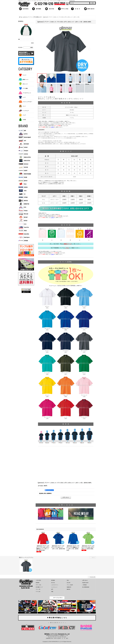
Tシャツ (24, 75)
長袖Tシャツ (25, 80)
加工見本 (69, 583)
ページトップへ (93, 577)
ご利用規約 (85, 585)
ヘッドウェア (26, 111)
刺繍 (52, 592)
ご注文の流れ (38, 580)
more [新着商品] (32, 43)
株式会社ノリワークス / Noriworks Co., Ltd (57, 634)
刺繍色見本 (69, 587)
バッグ (24, 115)
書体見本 (69, 589)
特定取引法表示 (85, 583)
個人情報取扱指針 (86, 587)
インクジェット (54, 587)
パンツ (24, 106)
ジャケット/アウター (27, 102)
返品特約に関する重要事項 (45, 493)
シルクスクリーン (55, 585)
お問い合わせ (66, 497)
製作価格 (53, 580)
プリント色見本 (70, 585)
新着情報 (38, 583)
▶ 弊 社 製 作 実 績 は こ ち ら (57, 618)
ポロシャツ (25, 84)
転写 (52, 589)
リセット (93, 557)
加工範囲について (39, 587)
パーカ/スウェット (27, 93)
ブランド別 (38, 589)
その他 (24, 120)
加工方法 (53, 583)
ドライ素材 (25, 88)
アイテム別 (38, 592)
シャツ (24, 97)
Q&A (68, 580)
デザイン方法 (38, 585)
